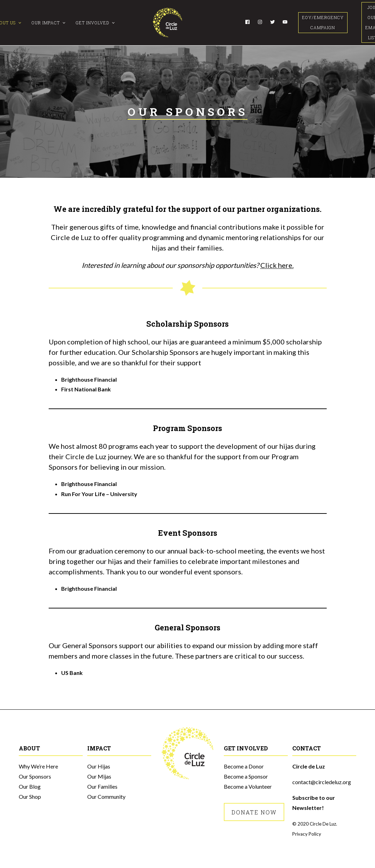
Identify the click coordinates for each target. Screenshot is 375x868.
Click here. (277, 265)
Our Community (106, 797)
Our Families (102, 786)
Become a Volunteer (248, 786)
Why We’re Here (38, 766)
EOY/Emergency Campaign (323, 22)
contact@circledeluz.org (322, 782)
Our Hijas (99, 766)
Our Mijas (99, 776)
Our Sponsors (35, 776)
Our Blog (30, 786)
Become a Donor (244, 766)
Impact (99, 748)
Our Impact (46, 23)
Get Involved (92, 23)
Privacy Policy (307, 834)
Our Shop (30, 797)
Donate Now (254, 812)
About (29, 748)
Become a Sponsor (246, 776)
